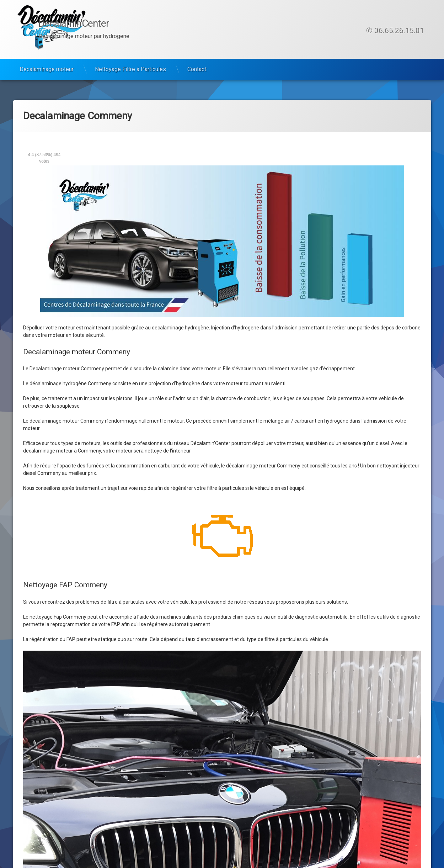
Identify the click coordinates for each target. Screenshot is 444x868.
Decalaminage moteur (47, 69)
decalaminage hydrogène (180, 328)
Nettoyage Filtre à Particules (130, 69)
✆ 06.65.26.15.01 (395, 31)
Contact (197, 69)
